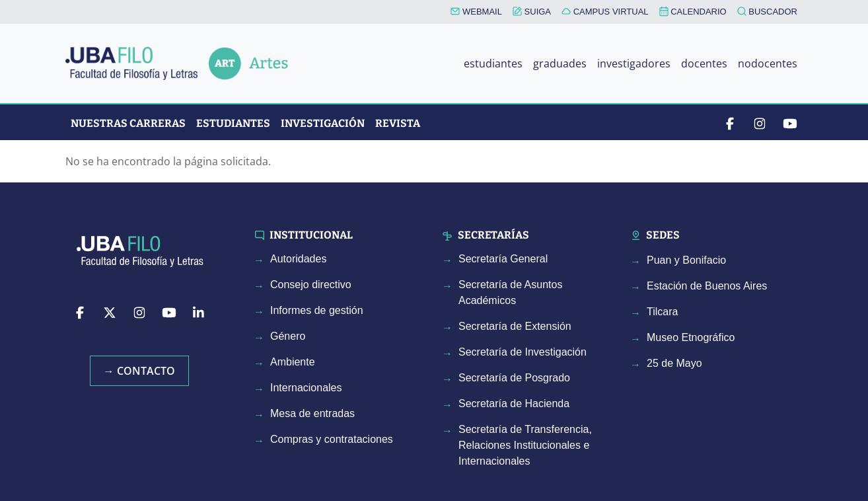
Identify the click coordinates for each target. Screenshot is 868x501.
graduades (560, 63)
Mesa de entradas (312, 413)
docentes (704, 63)
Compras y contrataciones (332, 439)
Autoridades (298, 259)
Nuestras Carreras (128, 123)
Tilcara (662, 312)
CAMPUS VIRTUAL (605, 12)
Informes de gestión (317, 310)
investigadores (634, 63)
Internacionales (306, 388)
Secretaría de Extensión (515, 326)
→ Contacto (139, 371)
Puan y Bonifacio (686, 260)
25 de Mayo (674, 363)
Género (288, 336)
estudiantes (493, 63)
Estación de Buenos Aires (707, 286)
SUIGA (532, 12)
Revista (398, 123)
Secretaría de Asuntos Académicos (510, 292)
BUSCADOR (767, 12)
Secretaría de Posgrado (514, 378)
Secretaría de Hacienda (514, 404)
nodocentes (768, 63)
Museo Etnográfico (691, 337)
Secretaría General (503, 259)
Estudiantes (233, 123)
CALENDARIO (693, 11)
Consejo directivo (311, 285)
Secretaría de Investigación (523, 352)
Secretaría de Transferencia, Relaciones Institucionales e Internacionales (525, 445)
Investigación (323, 123)
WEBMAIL (476, 12)
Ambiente (293, 362)
